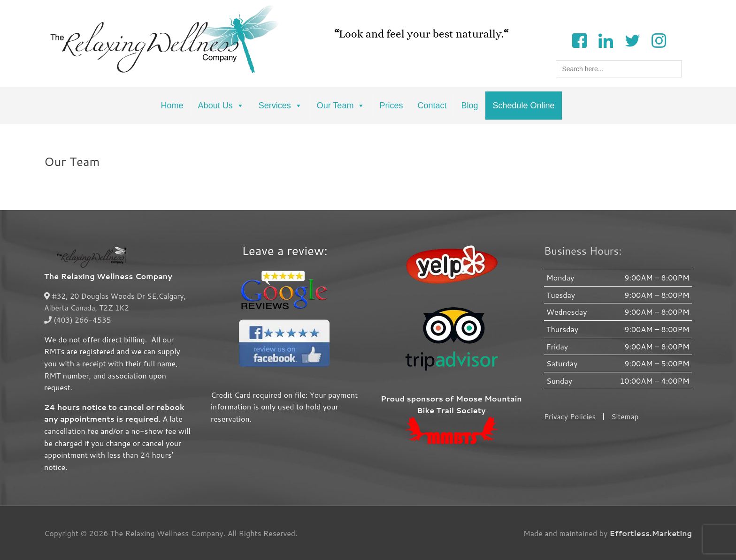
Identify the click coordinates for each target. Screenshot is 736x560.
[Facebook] (579, 40)
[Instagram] (659, 40)
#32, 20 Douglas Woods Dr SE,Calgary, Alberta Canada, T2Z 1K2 (118, 302)
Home (172, 106)
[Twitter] (632, 40)
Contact (432, 106)
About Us (221, 106)
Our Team (341, 106)
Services (280, 106)
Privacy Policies (571, 416)
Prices (391, 106)
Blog (469, 106)
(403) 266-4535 (79, 320)
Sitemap (627, 416)
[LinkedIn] (606, 40)
